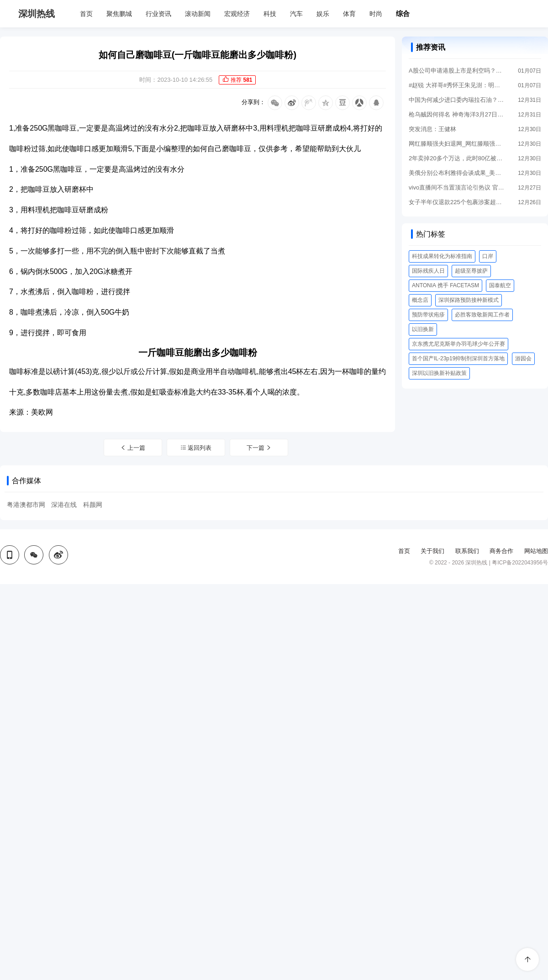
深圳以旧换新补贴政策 (439, 373)
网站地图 (536, 551)
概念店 (420, 300)
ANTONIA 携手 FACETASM (445, 285)
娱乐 (323, 14)
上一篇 (133, 448)
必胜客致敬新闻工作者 (482, 315)
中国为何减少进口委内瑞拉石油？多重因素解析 (457, 100)
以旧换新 (423, 329)
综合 (403, 13)
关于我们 (432, 551)
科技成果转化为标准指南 (442, 256)
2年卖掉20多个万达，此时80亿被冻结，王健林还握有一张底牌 (457, 158)
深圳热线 (37, 14)
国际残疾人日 (428, 271)
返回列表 (196, 448)
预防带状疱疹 (428, 315)
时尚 (376, 14)
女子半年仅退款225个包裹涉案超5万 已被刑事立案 (457, 202)
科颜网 (93, 505)
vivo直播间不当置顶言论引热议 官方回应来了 (457, 187)
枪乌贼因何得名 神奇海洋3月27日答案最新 (457, 114)
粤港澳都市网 (26, 505)
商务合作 (501, 551)
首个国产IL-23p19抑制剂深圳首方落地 (458, 358)
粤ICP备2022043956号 (520, 563)
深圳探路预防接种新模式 (469, 300)
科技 (270, 14)
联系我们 (467, 551)
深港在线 (64, 505)
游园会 (523, 358)
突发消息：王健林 (432, 129)
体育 (349, 14)
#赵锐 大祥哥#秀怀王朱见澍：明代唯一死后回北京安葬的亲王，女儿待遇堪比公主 (457, 85)
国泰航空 (500, 285)
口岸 (488, 256)
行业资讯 (158, 14)
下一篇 (259, 448)
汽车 (296, 14)
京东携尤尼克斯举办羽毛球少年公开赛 (458, 344)
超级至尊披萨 (471, 271)
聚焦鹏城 (119, 14)
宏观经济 (237, 14)
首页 (86, 14)
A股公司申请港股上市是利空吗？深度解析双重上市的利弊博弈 (457, 71)
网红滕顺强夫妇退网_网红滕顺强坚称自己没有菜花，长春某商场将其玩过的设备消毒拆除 (457, 144)
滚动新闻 (198, 14)
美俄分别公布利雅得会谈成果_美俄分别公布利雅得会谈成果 (457, 173)
